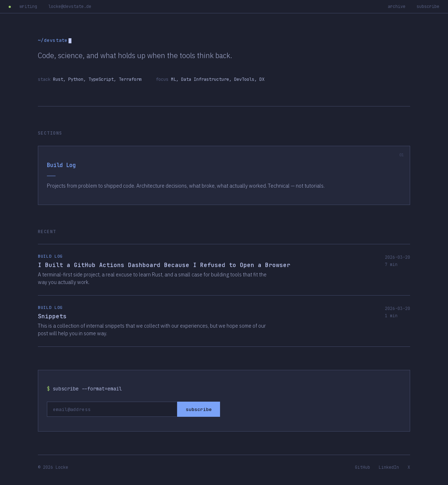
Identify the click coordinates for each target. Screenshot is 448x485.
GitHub (363, 467)
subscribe (428, 6)
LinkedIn (389, 467)
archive (397, 6)
